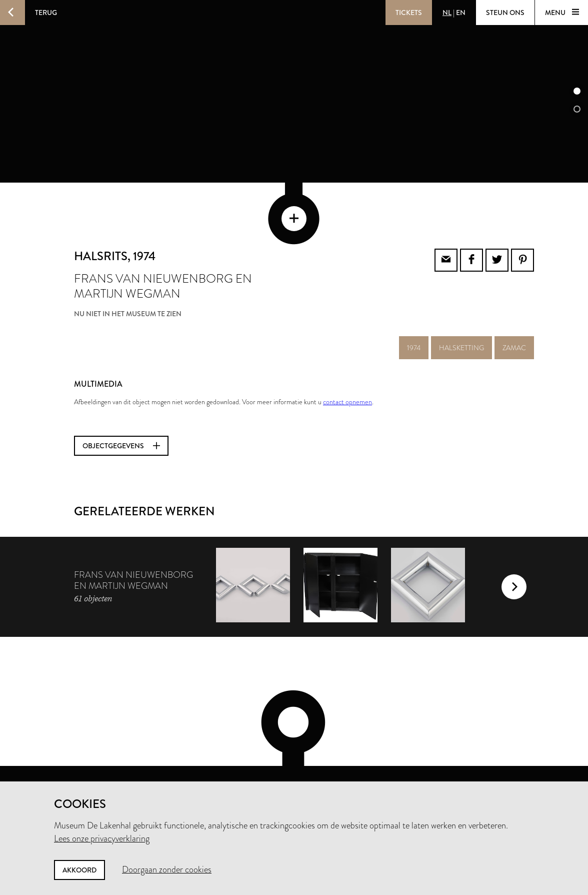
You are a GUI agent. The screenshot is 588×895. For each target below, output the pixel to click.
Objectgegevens (121, 405)
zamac (514, 307)
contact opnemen (347, 361)
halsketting (461, 307)
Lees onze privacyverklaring (102, 838)
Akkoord (79, 870)
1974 (414, 307)
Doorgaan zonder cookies (167, 869)
